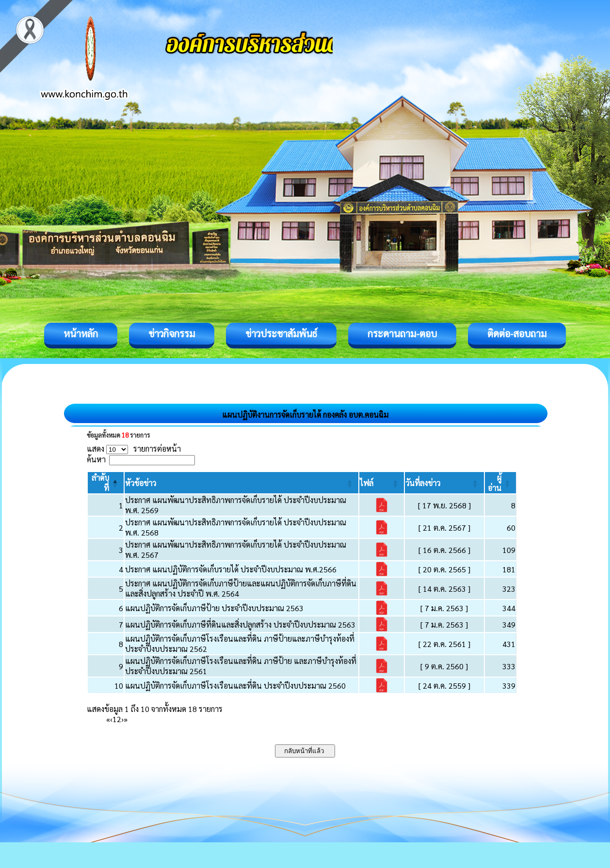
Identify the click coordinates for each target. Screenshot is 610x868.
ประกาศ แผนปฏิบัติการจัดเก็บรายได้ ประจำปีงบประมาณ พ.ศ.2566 (231, 569)
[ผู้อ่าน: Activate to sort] (501, 483)
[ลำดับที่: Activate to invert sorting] (106, 483)
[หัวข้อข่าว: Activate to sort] (241, 483)
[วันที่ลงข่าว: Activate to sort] (444, 483)
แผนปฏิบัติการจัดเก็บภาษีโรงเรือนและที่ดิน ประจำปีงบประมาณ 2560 (235, 686)
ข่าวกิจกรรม (172, 333)
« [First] (108, 719)
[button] (141, 483)
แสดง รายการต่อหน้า (134, 449)
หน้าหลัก (81, 333)
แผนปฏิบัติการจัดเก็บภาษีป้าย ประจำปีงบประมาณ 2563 (214, 608)
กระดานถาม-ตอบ (402, 333)
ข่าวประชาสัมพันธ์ (281, 333)
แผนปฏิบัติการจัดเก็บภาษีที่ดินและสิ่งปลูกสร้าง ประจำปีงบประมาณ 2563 (240, 624)
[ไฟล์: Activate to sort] (382, 483)
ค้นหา (96, 459)
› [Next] (122, 719)
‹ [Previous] (111, 719)
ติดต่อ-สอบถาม (517, 333)
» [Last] (126, 719)
